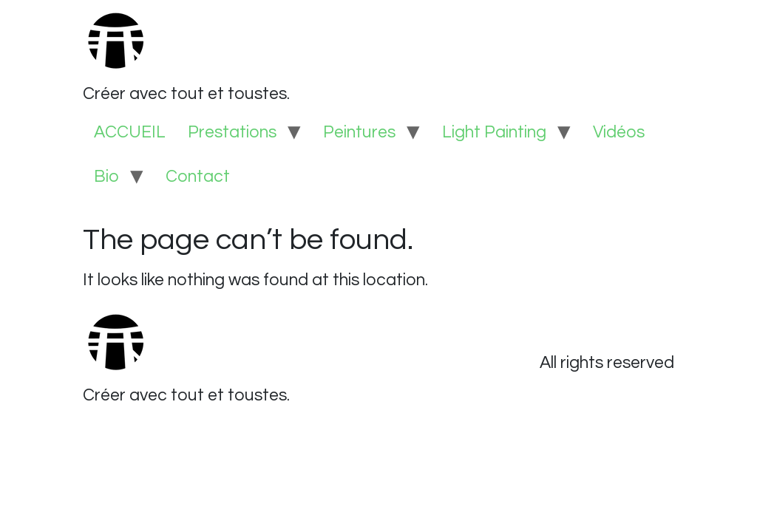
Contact (198, 177)
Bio (106, 177)
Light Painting (494, 132)
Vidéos (619, 132)
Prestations (232, 132)
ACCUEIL (130, 132)
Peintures (359, 132)
